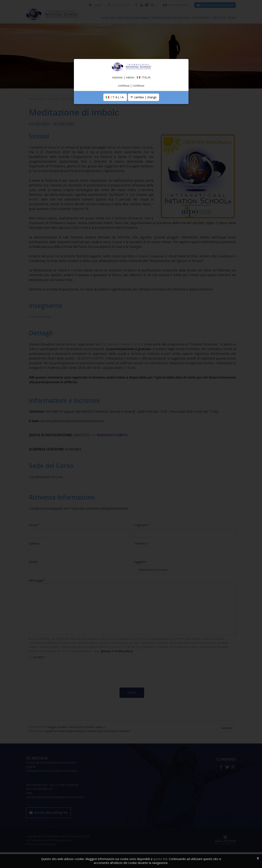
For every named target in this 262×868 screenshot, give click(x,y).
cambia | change (143, 125)
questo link (160, 859)
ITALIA (115, 125)
